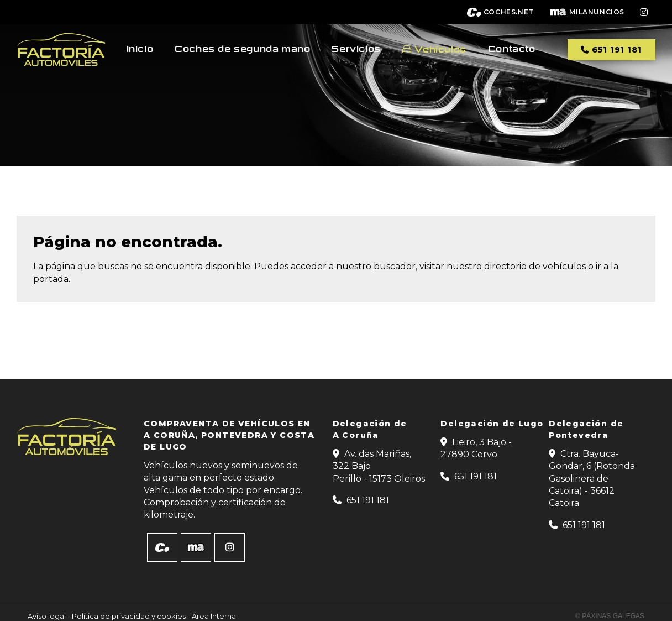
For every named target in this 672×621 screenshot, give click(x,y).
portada (51, 279)
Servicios (356, 49)
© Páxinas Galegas (610, 616)
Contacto (512, 49)
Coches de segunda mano (242, 49)
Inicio (140, 49)
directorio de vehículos (535, 266)
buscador (395, 266)
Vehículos (440, 49)
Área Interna (214, 616)
